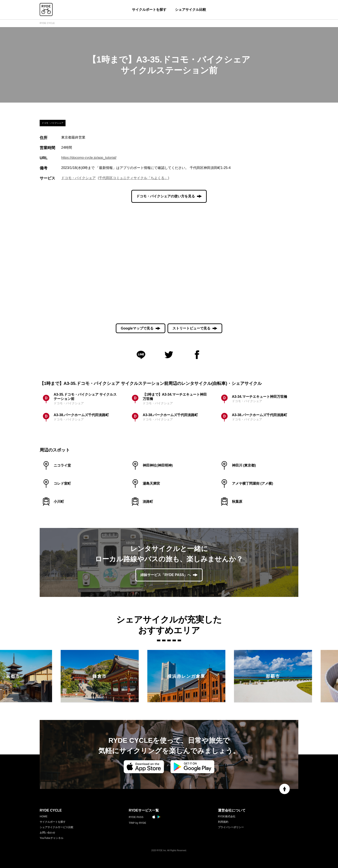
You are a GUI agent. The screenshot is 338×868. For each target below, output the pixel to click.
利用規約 (223, 822)
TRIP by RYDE (137, 823)
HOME (44, 816)
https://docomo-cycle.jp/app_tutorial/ (89, 158)
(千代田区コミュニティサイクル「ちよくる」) (134, 178)
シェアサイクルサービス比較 (56, 827)
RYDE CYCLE (47, 23)
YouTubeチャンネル (52, 838)
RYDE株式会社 (227, 816)
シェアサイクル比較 (191, 10)
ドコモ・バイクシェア (78, 178)
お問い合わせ (47, 833)
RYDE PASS (136, 817)
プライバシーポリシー (231, 827)
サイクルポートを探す (149, 10)
